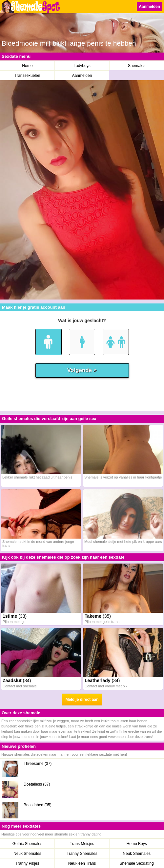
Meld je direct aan (82, 700)
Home (27, 66)
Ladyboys (82, 66)
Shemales (137, 66)
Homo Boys (137, 844)
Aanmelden (149, 7)
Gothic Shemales (27, 844)
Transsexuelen (27, 76)
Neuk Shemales (27, 854)
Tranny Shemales (82, 854)
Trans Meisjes (82, 844)
